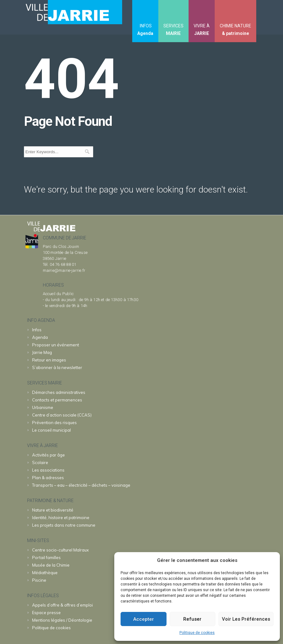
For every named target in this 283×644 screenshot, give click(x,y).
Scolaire (40, 462)
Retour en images (49, 360)
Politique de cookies (197, 633)
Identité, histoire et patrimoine (61, 518)
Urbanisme (43, 407)
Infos (37, 330)
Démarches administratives (59, 392)
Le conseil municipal (51, 430)
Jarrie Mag (42, 352)
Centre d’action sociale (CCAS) (62, 415)
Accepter (144, 619)
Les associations (48, 470)
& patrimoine (235, 33)
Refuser (192, 619)
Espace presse (46, 613)
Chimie (51, 565)
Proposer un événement (56, 345)
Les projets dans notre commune (64, 525)
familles (46, 557)
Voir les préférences (246, 619)
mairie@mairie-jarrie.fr (64, 270)
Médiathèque (45, 573)
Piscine (39, 580)
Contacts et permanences (57, 400)
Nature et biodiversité (53, 510)
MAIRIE (173, 33)
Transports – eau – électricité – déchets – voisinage (81, 485)
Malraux (60, 550)
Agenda (145, 33)
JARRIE (202, 33)
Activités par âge (48, 455)
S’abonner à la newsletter (57, 367)
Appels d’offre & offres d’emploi (62, 605)
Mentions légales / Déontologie (62, 620)
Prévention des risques (54, 423)
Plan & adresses (48, 478)
